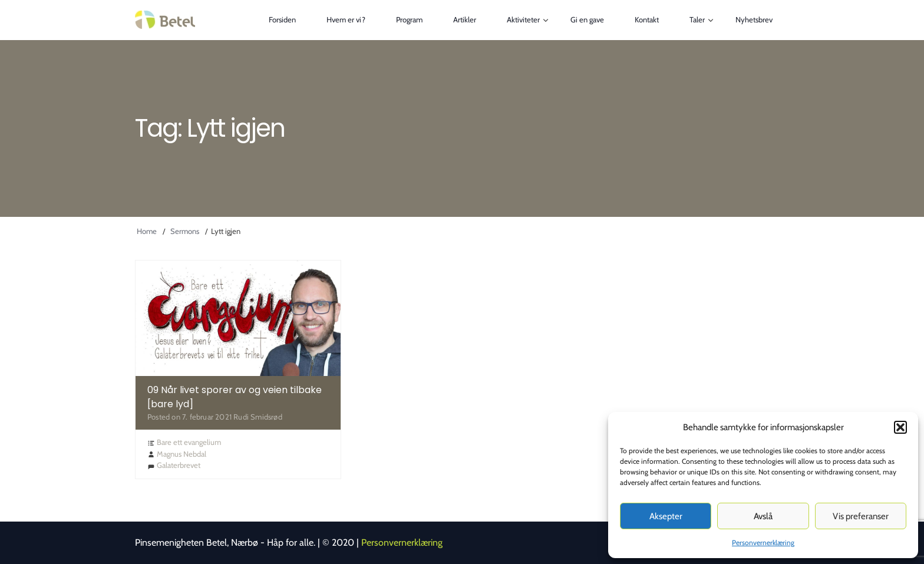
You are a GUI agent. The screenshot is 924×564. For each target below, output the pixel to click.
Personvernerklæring (763, 542)
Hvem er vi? (346, 19)
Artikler (465, 19)
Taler (697, 19)
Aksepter (666, 516)
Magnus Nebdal (181, 454)
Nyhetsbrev (754, 19)
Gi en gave (587, 19)
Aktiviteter (523, 19)
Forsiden (282, 19)
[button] (900, 427)
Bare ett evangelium (189, 442)
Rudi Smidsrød (258, 417)
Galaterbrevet (179, 465)
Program (409, 19)
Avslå (763, 516)
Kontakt (647, 19)
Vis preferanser (861, 516)
